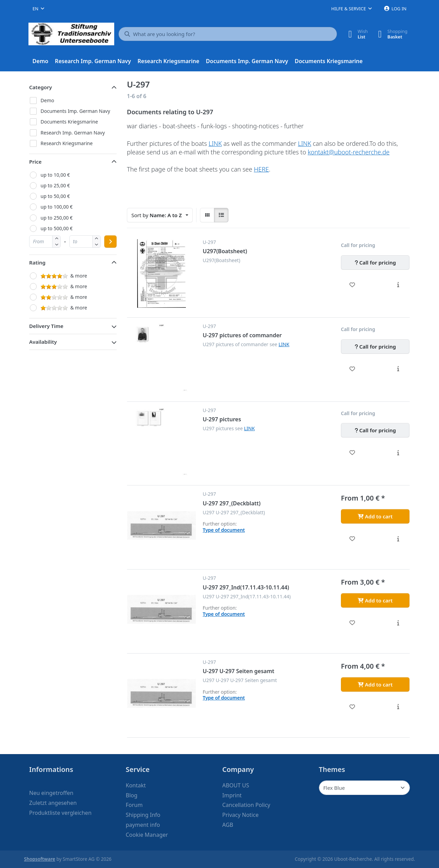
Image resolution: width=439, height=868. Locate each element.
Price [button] (35, 162)
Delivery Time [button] (46, 326)
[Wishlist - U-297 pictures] (352, 453)
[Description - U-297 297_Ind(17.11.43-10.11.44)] (398, 623)
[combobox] (38, 9)
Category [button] (41, 87)
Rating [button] (37, 262)
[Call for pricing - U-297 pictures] (375, 430)
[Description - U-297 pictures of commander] (398, 369)
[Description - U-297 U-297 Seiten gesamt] (398, 707)
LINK (215, 143)
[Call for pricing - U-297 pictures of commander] (375, 347)
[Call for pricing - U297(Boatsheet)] (375, 262)
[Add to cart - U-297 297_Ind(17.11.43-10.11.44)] (375, 600)
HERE (261, 169)
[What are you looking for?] (228, 34)
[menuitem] (40, 61)
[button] (56, 244)
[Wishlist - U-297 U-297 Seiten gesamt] (352, 707)
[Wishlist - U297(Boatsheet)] (352, 285)
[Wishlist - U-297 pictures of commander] (352, 369)
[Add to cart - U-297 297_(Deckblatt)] (375, 516)
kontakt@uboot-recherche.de (349, 152)
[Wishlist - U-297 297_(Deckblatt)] (352, 539)
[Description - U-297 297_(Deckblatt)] (398, 539)
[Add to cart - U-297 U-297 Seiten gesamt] (375, 684)
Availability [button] (43, 342)
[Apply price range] (110, 242)
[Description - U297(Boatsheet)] (398, 285)
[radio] (207, 215)
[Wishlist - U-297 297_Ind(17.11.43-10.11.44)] (352, 623)
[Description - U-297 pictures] (398, 453)
